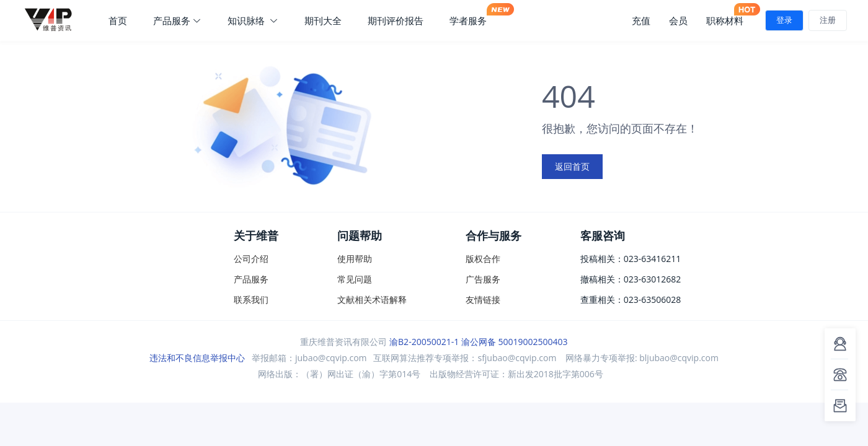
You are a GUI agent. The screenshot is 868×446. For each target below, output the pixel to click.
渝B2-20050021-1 (424, 342)
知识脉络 (253, 20)
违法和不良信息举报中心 (197, 358)
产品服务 (177, 20)
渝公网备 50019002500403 (515, 342)
